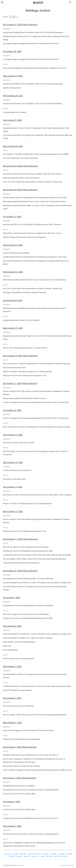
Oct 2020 (12, 856)
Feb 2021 (46, 854)
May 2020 (49, 856)
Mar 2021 (38, 854)
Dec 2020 (61, 854)
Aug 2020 (27, 856)
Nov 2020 (69, 854)
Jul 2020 (34, 856)
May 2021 (23, 854)
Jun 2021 (16, 854)
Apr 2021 (31, 854)
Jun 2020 (42, 856)
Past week (8, 854)
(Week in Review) (20, 24)
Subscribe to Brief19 (67, 865)
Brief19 (38, 3)
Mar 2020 (64, 856)
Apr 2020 (57, 856)
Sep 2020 (19, 856)
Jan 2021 (54, 854)
